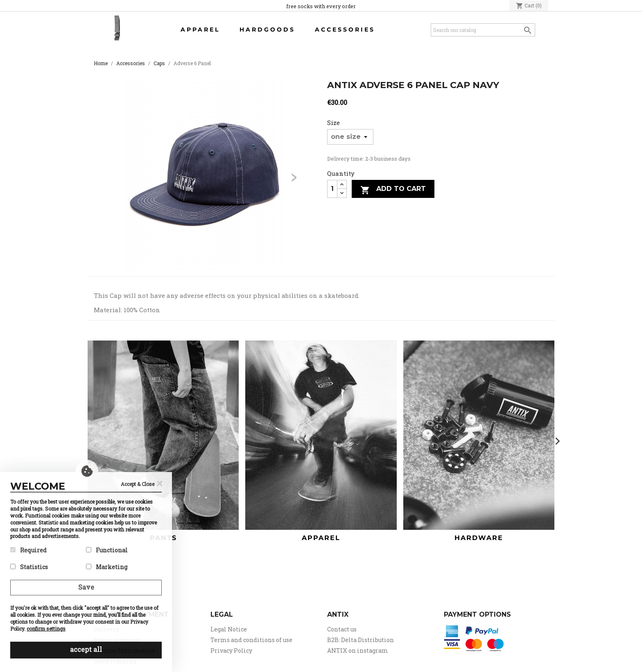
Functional (107, 550)
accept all (86, 649)
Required (28, 550)
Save (86, 587)
